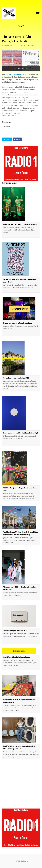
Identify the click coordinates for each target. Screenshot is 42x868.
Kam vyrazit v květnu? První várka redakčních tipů (21, 433)
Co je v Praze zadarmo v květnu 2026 (16, 378)
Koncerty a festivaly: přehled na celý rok (17, 323)
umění (33, 46)
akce (28, 46)
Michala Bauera (15, 74)
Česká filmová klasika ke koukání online (17, 657)
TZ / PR (20, 46)
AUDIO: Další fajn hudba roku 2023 (15, 631)
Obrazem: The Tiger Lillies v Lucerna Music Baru (20, 225)
